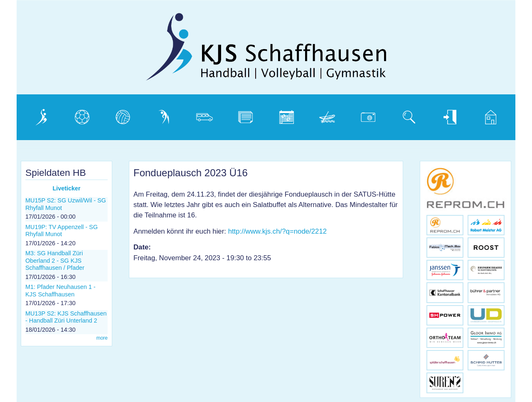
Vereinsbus (207, 115)
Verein (36, 115)
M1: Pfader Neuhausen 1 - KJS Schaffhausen (60, 290)
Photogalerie (371, 115)
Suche (404, 115)
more (102, 338)
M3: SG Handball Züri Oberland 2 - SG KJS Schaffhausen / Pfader (55, 260)
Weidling (325, 115)
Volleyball (123, 115)
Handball (81, 115)
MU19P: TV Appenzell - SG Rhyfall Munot (62, 231)
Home (485, 115)
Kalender (285, 115)
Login (443, 115)
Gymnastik (165, 115)
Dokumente (248, 115)
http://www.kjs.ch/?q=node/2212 (277, 231)
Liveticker (66, 188)
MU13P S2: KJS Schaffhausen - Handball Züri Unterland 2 (66, 317)
